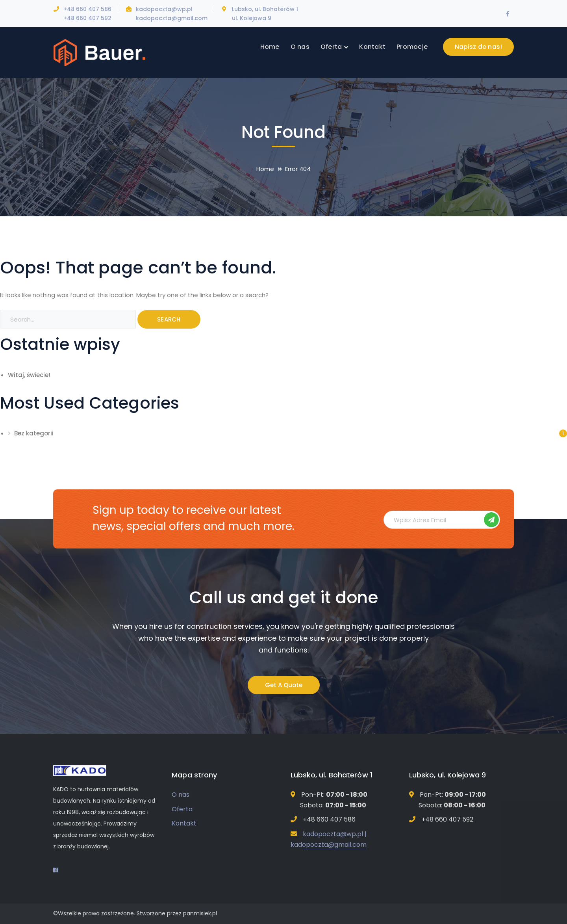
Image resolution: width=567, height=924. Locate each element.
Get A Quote (284, 685)
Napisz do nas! (479, 47)
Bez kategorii (34, 433)
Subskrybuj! (491, 520)
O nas (181, 795)
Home (265, 169)
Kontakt (184, 823)
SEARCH (169, 319)
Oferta (182, 809)
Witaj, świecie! (29, 375)
